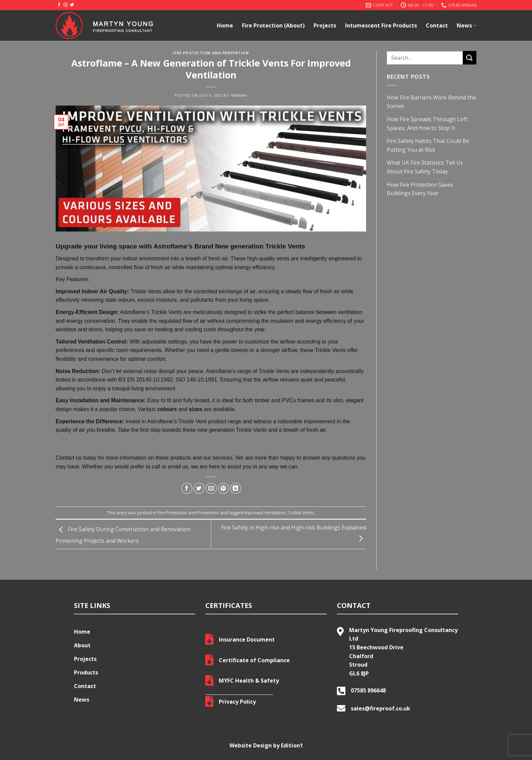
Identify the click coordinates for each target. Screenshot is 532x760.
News (467, 25)
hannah (239, 95)
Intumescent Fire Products (381, 25)
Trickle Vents (301, 513)
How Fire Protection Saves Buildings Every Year (420, 189)
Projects (325, 25)
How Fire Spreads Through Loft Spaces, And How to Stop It (427, 124)
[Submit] (470, 58)
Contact (437, 25)
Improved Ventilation (265, 513)
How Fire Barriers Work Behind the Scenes (431, 102)
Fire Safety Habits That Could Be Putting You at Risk (428, 145)
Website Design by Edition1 (266, 745)
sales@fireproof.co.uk (381, 708)
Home (225, 25)
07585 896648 (368, 690)
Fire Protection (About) (273, 25)
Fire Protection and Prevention (211, 53)
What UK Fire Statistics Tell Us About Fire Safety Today (425, 167)
